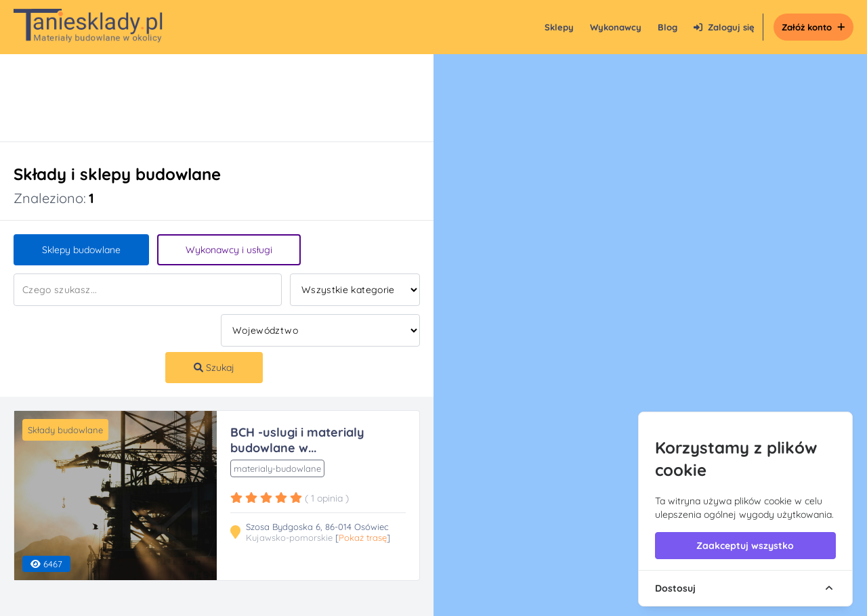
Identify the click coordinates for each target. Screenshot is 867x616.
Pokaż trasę (363, 537)
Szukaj (214, 368)
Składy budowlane (65, 430)
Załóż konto (813, 27)
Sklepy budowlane (81, 250)
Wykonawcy (616, 27)
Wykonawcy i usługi (229, 250)
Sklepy (559, 27)
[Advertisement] (203, 98)
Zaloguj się (724, 27)
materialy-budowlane (277, 468)
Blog (668, 27)
